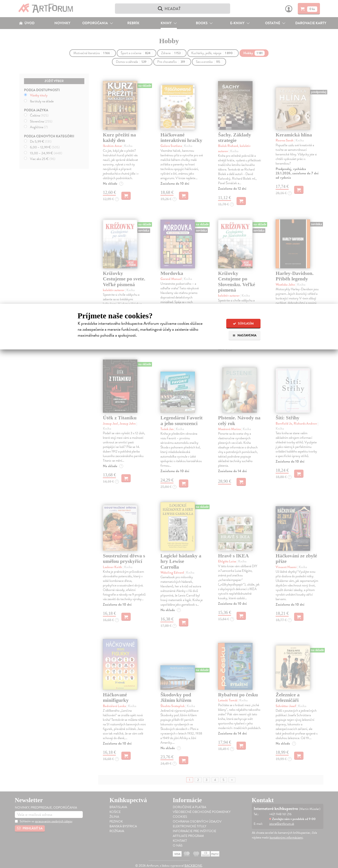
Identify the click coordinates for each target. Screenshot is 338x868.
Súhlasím (243, 324)
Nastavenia (244, 335)
